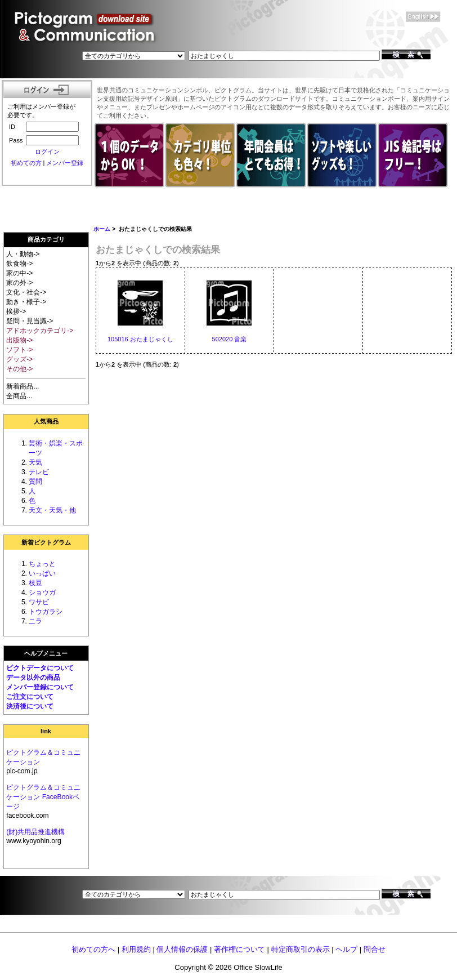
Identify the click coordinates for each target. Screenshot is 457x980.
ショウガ (42, 593)
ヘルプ (346, 949)
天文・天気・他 (52, 510)
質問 (35, 482)
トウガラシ (46, 612)
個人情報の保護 (182, 949)
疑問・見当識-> (30, 321)
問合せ (375, 949)
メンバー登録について (40, 687)
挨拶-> (16, 311)
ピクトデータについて (40, 668)
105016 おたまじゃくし (140, 339)
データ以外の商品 (33, 678)
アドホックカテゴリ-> (40, 331)
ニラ (35, 621)
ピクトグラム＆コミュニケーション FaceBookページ (43, 797)
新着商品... (23, 386)
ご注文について (30, 697)
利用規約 (136, 949)
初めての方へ (93, 949)
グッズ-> (19, 359)
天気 (35, 462)
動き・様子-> (26, 302)
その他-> (19, 369)
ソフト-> (19, 350)
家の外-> (19, 283)
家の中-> (19, 273)
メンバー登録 (65, 163)
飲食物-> (19, 264)
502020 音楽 (230, 339)
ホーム (102, 229)
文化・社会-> (26, 292)
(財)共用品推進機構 (35, 832)
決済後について (30, 706)
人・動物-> (23, 254)
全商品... (19, 396)
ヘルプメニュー (46, 653)
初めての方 (26, 163)
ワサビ (39, 602)
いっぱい (42, 573)
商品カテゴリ (46, 239)
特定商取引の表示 (301, 949)
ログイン (47, 152)
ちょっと (42, 564)
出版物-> (19, 340)
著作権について (239, 949)
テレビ (39, 472)
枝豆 (35, 583)
